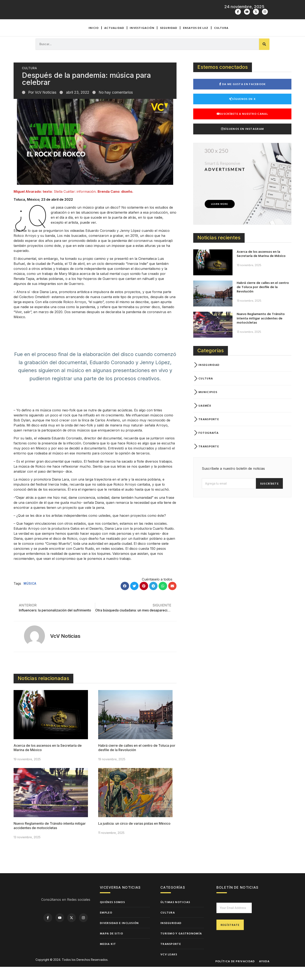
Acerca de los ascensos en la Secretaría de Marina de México (261, 267)
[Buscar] (264, 57)
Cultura (221, 41)
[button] (125, 599)
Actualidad (114, 41)
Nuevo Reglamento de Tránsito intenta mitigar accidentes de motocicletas (50, 839)
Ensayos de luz (196, 41)
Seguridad (169, 41)
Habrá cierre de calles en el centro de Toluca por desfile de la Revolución (263, 300)
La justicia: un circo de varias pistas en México (134, 837)
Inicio (94, 41)
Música (30, 597)
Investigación (142, 41)
